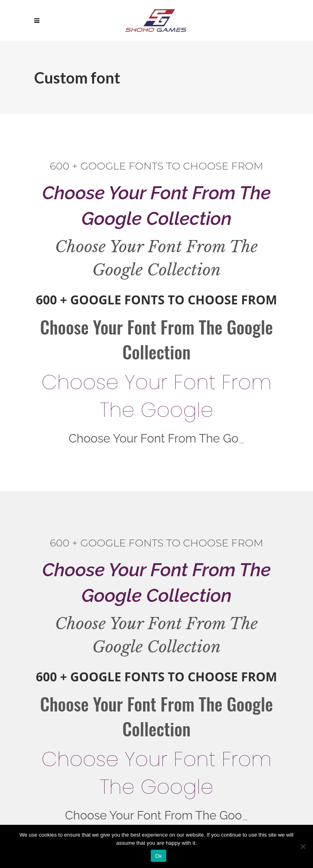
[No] (303, 846)
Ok (158, 856)
